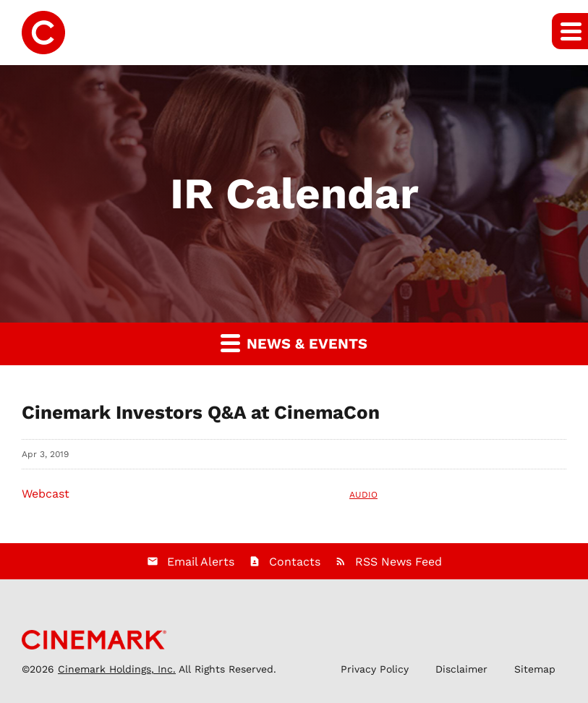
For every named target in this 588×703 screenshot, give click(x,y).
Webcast (46, 494)
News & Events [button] (294, 342)
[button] (570, 31)
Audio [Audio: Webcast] (363, 495)
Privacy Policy (375, 669)
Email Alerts (201, 562)
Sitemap (535, 669)
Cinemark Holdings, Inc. (117, 669)
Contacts (295, 562)
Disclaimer (461, 669)
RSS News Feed (399, 562)
